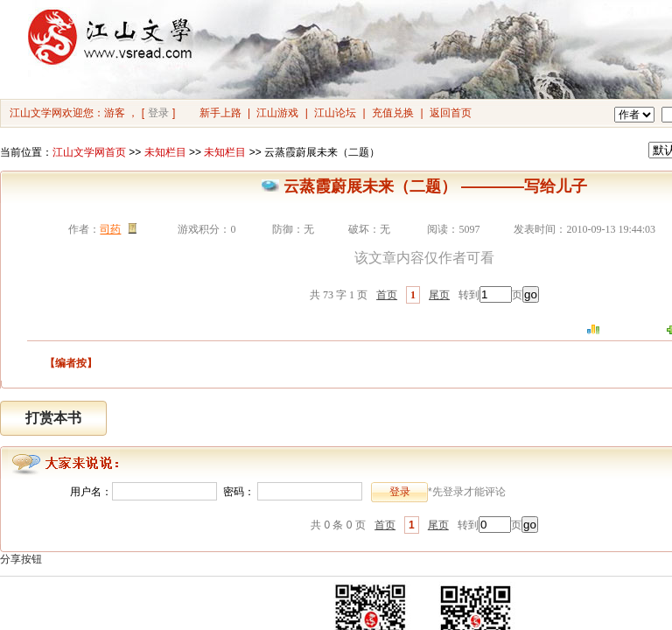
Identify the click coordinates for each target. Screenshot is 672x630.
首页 (387, 295)
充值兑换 (393, 113)
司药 (110, 229)
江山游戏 (277, 113)
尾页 (439, 295)
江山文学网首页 (89, 152)
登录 (158, 113)
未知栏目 (165, 152)
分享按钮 (21, 559)
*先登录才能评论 (467, 492)
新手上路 (220, 113)
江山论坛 (335, 113)
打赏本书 (53, 418)
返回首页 (451, 113)
